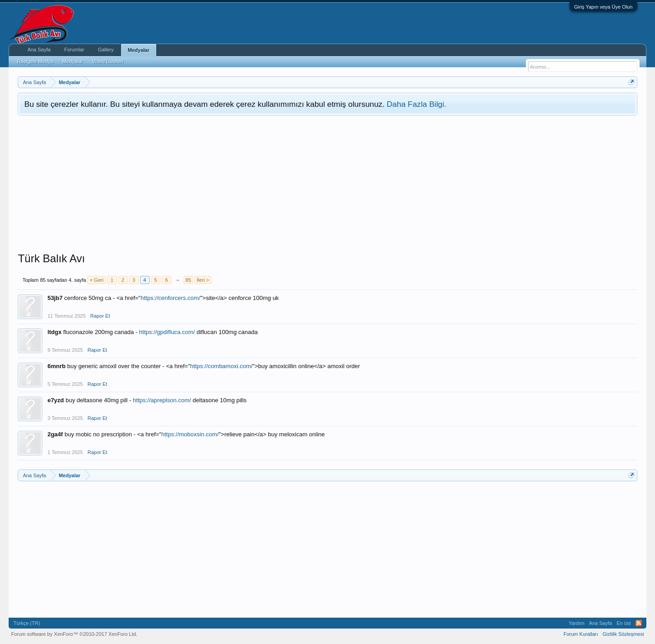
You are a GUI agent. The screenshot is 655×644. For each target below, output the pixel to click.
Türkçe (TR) (27, 623)
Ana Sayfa (39, 50)
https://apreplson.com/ (162, 400)
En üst (623, 623)
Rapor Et (100, 316)
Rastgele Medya (35, 61)
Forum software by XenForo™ (74, 634)
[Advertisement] (328, 184)
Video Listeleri (107, 61)
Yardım (577, 623)
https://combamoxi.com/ (221, 366)
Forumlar (74, 50)
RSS (639, 623)
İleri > (203, 280)
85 (188, 280)
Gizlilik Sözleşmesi (623, 634)
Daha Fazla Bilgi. (417, 104)
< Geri (96, 280)
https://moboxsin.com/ (190, 434)
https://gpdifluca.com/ (167, 332)
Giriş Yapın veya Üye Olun (603, 7)
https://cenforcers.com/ (170, 298)
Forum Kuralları (581, 634)
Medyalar (139, 50)
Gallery (106, 50)
